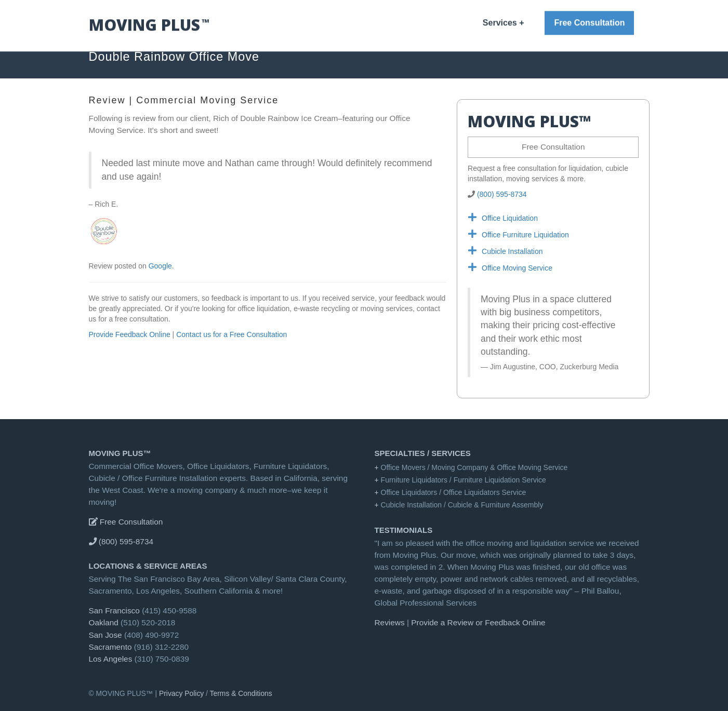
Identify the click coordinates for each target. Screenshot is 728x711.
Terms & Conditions (241, 693)
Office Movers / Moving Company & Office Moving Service (474, 467)
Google (160, 266)
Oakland (104, 622)
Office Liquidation (510, 218)
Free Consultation (553, 147)
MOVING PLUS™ (120, 453)
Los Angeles (111, 659)
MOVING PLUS (476, 26)
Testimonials (404, 530)
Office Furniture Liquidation (525, 235)
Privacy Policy (181, 693)
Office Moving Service (517, 268)
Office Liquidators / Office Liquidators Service (454, 492)
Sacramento (110, 647)
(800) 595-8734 (502, 194)
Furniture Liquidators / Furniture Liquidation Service (464, 480)
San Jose (105, 635)
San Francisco (114, 611)
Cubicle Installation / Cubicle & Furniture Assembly (462, 505)
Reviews (524, 26)
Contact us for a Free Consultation (231, 334)
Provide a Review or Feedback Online (478, 622)
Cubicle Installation (512, 251)
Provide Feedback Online (130, 334)
